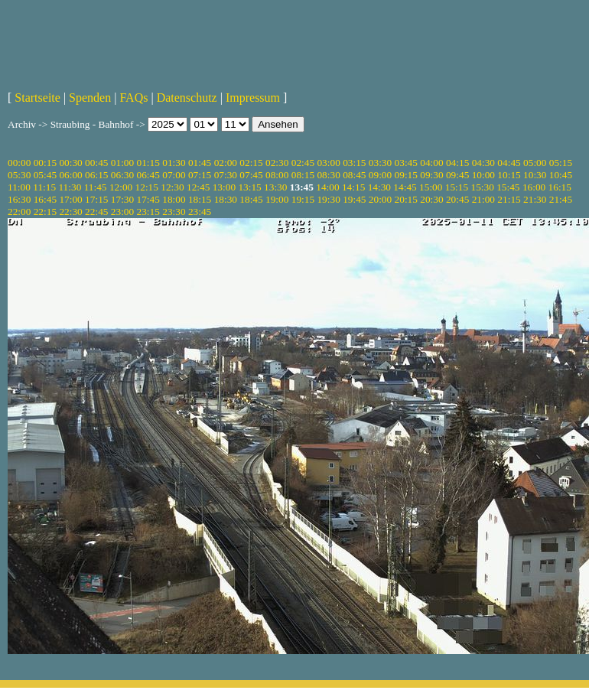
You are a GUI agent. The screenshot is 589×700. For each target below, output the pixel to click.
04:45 (509, 163)
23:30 (174, 212)
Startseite (37, 98)
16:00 (534, 187)
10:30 (535, 175)
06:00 (70, 175)
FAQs (133, 98)
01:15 (148, 163)
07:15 (200, 175)
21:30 (535, 199)
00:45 (96, 163)
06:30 (122, 175)
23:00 (122, 212)
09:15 (406, 175)
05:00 (535, 163)
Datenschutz (187, 98)
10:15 (509, 175)
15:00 (431, 187)
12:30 (172, 187)
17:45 (148, 199)
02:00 (226, 163)
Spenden (90, 98)
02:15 (251, 163)
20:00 (380, 199)
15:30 (482, 187)
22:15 (45, 212)
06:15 (96, 175)
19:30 (328, 199)
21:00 (483, 199)
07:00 (174, 175)
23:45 (200, 212)
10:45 (561, 175)
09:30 (431, 175)
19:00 (277, 199)
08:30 (328, 175)
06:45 (148, 175)
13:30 (275, 187)
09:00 (380, 175)
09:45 (457, 175)
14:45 (405, 187)
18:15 (200, 199)
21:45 (561, 199)
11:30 (70, 187)
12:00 (121, 187)
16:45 (45, 199)
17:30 (122, 199)
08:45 (354, 175)
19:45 (354, 199)
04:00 (431, 163)
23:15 (148, 212)
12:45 (198, 187)
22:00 (19, 212)
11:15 (44, 187)
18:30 (226, 199)
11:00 (19, 187)
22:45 (96, 212)
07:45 (251, 175)
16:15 (560, 187)
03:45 (406, 163)
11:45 (96, 187)
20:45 (457, 199)
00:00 (19, 163)
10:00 (483, 175)
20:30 (431, 199)
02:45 (303, 163)
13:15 (249, 187)
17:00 (70, 199)
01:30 (174, 163)
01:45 (200, 163)
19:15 (303, 199)
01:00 (122, 163)
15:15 (457, 187)
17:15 (96, 199)
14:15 (353, 187)
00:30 (70, 163)
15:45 (508, 187)
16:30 (19, 199)
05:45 (45, 175)
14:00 (327, 187)
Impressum (253, 98)
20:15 (406, 199)
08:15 (303, 175)
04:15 (457, 163)
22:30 (70, 212)
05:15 (561, 163)
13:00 (224, 187)
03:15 (354, 163)
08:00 (277, 175)
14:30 (379, 187)
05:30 (19, 175)
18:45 (251, 199)
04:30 (483, 163)
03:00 (328, 163)
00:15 (45, 163)
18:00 (174, 199)
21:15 (509, 199)
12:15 (147, 187)
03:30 (380, 163)
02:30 (277, 163)
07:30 (226, 175)
